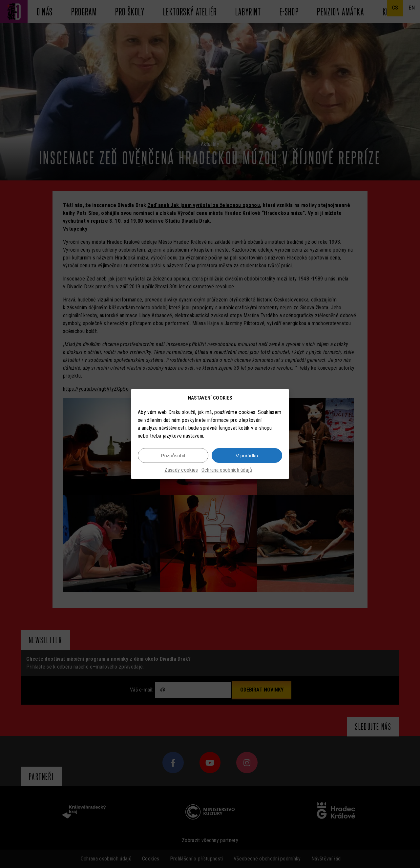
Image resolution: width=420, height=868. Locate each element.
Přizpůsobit (173, 455)
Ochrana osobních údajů (227, 470)
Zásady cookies (181, 470)
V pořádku (247, 455)
